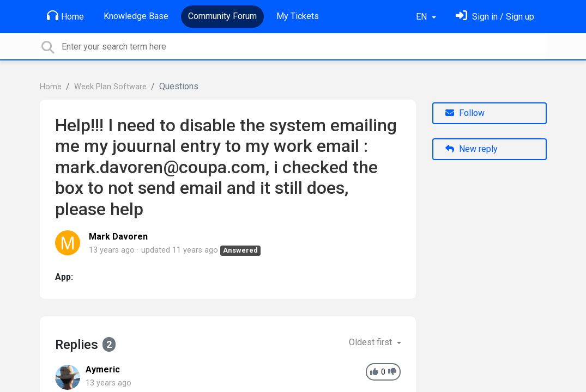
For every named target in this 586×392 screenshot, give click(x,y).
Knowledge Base (136, 16)
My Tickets (298, 16)
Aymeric (103, 369)
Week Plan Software (110, 87)
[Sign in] (495, 17)
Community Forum (222, 16)
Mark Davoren (118, 237)
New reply (472, 149)
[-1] (392, 372)
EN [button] (422, 17)
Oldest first (371, 342)
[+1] (374, 372)
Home (65, 16)
